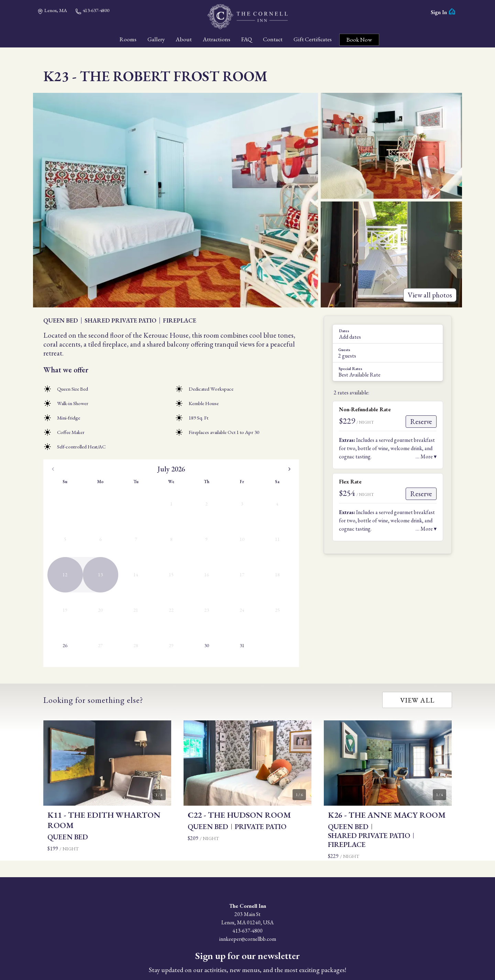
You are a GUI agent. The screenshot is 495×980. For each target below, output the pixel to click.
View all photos (430, 295)
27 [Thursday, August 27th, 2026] (252, 564)
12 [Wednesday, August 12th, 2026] (234, 530)
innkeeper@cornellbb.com (248, 866)
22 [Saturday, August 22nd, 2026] (286, 547)
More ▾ (428, 456)
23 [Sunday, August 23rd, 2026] (183, 564)
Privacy (263, 955)
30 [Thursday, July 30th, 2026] (125, 564)
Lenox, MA (52, 11)
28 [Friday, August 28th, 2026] (269, 564)
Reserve (421, 421)
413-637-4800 (92, 11)
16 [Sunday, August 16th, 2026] (183, 547)
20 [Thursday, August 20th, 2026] (252, 547)
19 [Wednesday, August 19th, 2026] (234, 547)
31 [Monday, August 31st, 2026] (200, 581)
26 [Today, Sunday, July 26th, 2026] (56, 564)
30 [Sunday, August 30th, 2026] (183, 581)
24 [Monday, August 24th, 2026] (200, 564)
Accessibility (238, 955)
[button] (388, 334)
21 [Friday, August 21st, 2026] (269, 547)
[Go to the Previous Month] (53, 469)
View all (417, 627)
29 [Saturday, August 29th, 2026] (286, 564)
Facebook (241, 940)
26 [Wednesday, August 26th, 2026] (234, 564)
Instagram (254, 940)
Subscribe (248, 923)
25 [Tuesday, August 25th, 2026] (217, 564)
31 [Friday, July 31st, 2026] (143, 564)
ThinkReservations (287, 963)
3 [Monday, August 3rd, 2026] (200, 512)
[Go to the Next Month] (289, 469)
